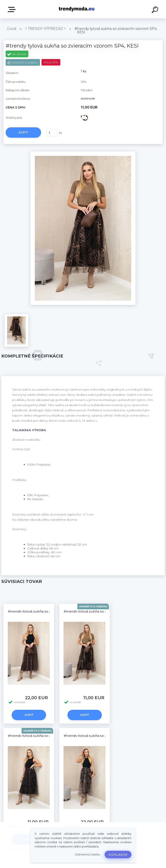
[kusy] (52, 133)
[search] (156, 10)
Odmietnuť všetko (88, 854)
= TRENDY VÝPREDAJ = (45, 29)
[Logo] (77, 9)
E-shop (13, 10)
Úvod (12, 29)
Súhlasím (118, 855)
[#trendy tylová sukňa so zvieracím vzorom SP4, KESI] (83, 153)
